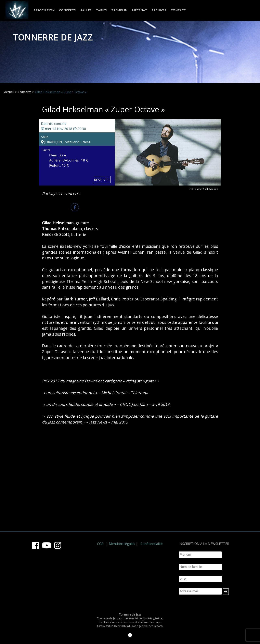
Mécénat (140, 10)
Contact (178, 10)
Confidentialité (152, 544)
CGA (100, 544)
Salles (86, 10)
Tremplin (119, 10)
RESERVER (102, 180)
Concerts (67, 10)
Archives (159, 10)
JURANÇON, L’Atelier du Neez (66, 142)
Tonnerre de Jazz (53, 37)
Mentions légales (122, 544)
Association (44, 10)
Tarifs (101, 10)
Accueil (9, 92)
